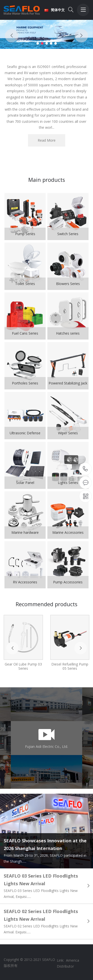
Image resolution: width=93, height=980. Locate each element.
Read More (47, 140)
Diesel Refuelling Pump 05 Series (70, 666)
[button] (38, 43)
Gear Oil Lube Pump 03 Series (23, 666)
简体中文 (55, 10)
